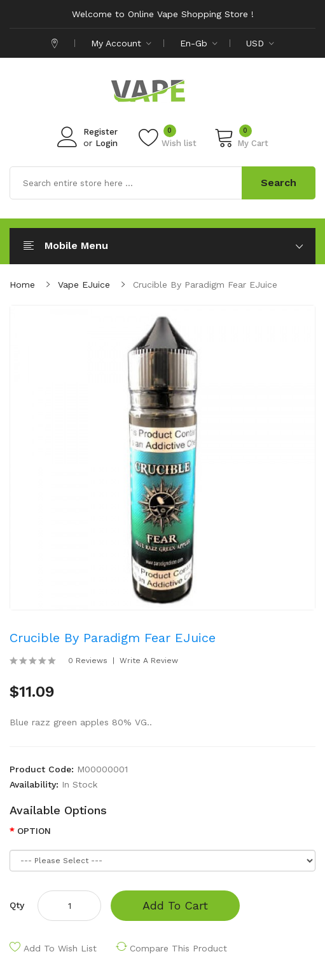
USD (260, 43)
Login (107, 143)
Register (100, 132)
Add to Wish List (60, 948)
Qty (17, 905)
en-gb (199, 43)
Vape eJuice (84, 285)
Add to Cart (175, 905)
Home (22, 285)
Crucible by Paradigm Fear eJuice (205, 285)
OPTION (34, 831)
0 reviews (88, 661)
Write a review (149, 661)
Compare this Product (178, 948)
